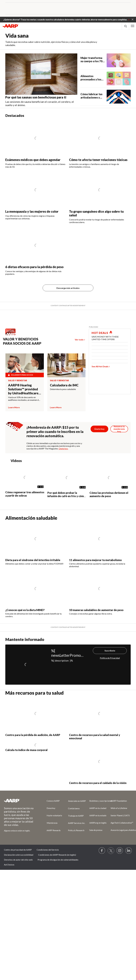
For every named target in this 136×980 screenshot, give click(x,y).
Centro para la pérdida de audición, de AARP (33, 735)
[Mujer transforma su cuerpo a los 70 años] (106, 60)
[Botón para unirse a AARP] (99, 429)
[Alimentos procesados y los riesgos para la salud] (106, 78)
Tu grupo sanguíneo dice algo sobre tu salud (96, 213)
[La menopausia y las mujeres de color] (36, 196)
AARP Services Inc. (77, 823)
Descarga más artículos (68, 288)
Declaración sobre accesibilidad (19, 855)
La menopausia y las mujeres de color (32, 211)
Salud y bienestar (18, 381)
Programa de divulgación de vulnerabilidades (58, 860)
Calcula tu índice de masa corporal (26, 750)
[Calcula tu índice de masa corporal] (36, 748)
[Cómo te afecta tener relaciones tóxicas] (100, 144)
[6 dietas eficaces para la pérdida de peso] (36, 251)
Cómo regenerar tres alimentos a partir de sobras (25, 494)
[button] (133, 19)
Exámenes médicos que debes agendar (33, 160)
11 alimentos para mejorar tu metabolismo (95, 560)
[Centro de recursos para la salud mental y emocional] (100, 718)
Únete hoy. (63, 449)
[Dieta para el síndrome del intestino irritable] (36, 543)
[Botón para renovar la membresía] (119, 429)
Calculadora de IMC (64, 385)
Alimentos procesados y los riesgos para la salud (91, 78)
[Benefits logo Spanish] (12, 335)
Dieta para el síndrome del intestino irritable (33, 560)
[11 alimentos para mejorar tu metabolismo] (100, 544)
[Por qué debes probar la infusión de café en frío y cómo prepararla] (67, 482)
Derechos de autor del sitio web (18, 860)
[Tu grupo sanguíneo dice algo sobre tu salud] (100, 198)
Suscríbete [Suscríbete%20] (110, 651)
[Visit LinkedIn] (129, 851)
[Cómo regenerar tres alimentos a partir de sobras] (25, 482)
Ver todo (79, 340)
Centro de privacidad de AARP (18, 850)
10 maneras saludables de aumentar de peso (96, 610)
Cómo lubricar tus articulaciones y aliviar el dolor (91, 96)
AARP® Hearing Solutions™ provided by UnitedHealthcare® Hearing (25, 389)
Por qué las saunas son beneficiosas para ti (36, 97)
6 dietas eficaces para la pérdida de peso (34, 267)
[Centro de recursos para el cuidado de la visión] (100, 765)
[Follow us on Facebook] (102, 851)
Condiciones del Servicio (48, 850)
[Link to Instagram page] (120, 851)
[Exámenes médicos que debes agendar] (36, 144)
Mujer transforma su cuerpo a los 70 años (91, 60)
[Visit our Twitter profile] (111, 851)
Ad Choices (9, 865)
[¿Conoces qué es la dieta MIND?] (36, 594)
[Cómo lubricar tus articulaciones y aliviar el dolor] (106, 97)
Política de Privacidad (110, 658)
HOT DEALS (100, 333)
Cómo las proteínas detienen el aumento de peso (109, 494)
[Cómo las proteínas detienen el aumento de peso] (110, 482)
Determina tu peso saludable (63, 389)
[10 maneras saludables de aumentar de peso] (100, 593)
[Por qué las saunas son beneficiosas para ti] (43, 80)
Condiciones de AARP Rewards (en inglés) (57, 855)
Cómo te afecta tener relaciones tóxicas (98, 160)
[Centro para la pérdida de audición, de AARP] (36, 717)
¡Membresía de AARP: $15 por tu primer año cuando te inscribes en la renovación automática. (55, 432)
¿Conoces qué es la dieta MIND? (25, 610)
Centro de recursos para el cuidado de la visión (98, 783)
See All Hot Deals (100, 366)
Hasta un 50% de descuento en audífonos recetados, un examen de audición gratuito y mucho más (24, 399)
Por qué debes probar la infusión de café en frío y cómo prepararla (66, 496)
